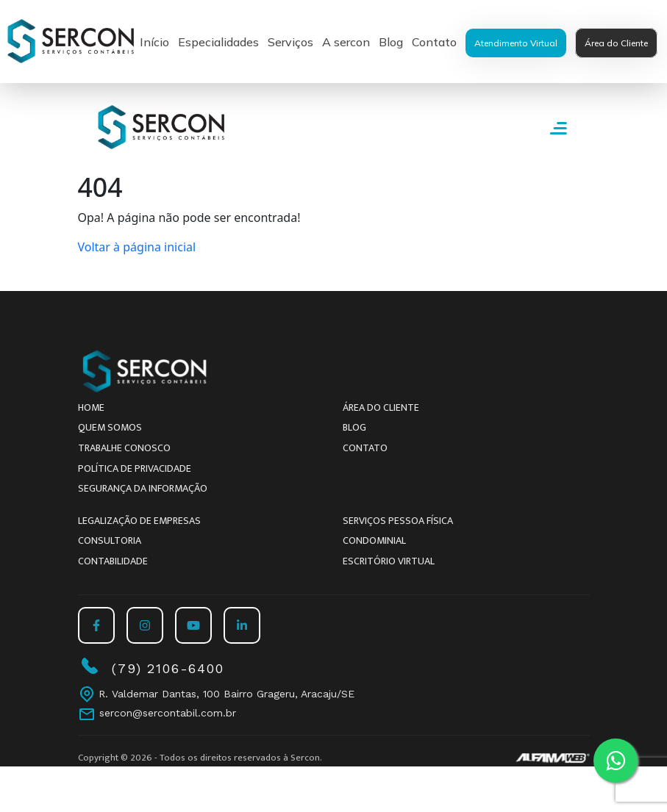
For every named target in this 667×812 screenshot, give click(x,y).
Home (91, 407)
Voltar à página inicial (137, 247)
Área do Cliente (616, 43)
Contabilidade (113, 561)
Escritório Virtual (389, 561)
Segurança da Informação (143, 488)
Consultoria (110, 540)
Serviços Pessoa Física (398, 521)
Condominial (374, 540)
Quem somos (110, 427)
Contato (434, 42)
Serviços (290, 42)
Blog (391, 42)
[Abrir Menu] (558, 127)
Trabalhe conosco (124, 448)
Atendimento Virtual (516, 43)
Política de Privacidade (135, 468)
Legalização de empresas (139, 521)
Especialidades (218, 42)
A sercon (346, 42)
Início (154, 42)
